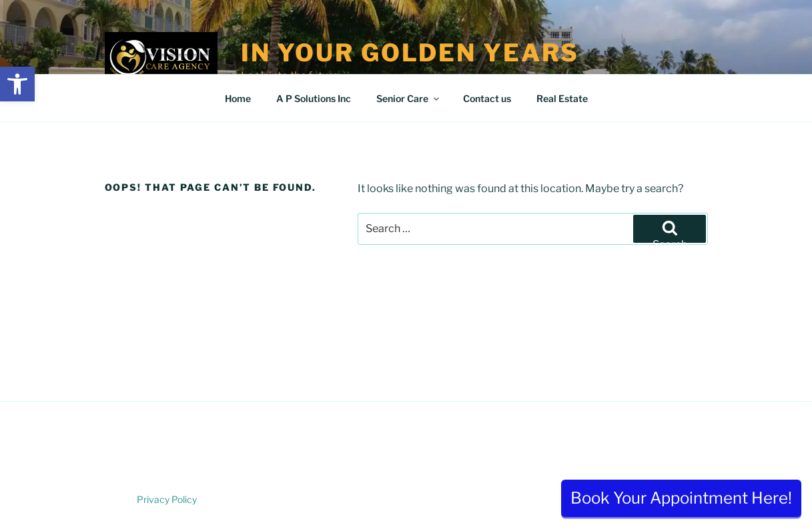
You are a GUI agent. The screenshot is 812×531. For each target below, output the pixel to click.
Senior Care (409, 98)
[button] (17, 84)
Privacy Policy (167, 499)
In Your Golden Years (410, 53)
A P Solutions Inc (314, 98)
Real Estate (562, 98)
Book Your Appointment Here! (681, 498)
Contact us (487, 98)
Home (238, 98)
